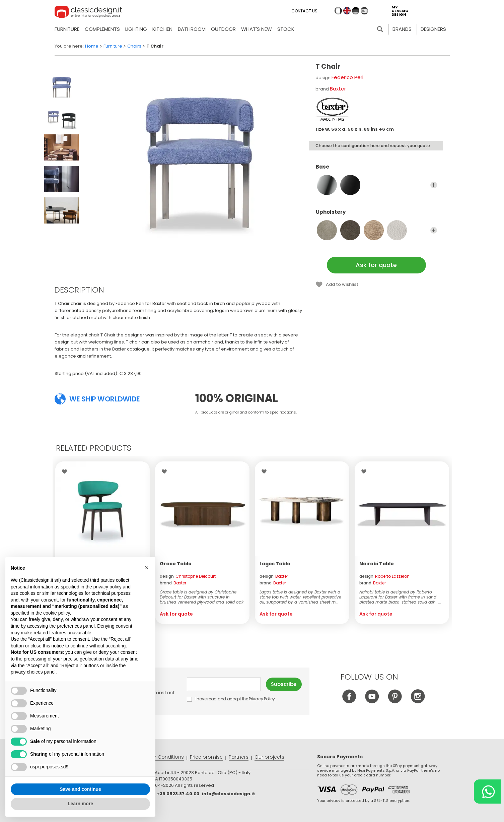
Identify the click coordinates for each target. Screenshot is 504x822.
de (356, 11)
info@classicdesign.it (229, 794)
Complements (102, 29)
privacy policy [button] (107, 587)
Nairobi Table (377, 564)
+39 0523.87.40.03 (178, 794)
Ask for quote (376, 265)
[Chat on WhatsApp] (487, 792)
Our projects (269, 757)
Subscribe (284, 684)
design (188, 576)
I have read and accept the (231, 699)
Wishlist (66, 471)
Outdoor (223, 29)
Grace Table (176, 564)
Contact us (304, 11)
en (347, 11)
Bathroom (192, 29)
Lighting (136, 29)
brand (173, 583)
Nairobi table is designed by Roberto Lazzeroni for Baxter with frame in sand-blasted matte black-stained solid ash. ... (400, 597)
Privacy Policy (262, 699)
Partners (239, 757)
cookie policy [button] (56, 613)
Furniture (67, 29)
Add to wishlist (342, 284)
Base (376, 170)
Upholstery (376, 215)
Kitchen (162, 29)
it (338, 11)
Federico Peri (347, 77)
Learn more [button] (80, 804)
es (364, 11)
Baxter (338, 89)
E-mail (224, 684)
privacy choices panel (33, 672)
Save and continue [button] (80, 789)
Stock (286, 29)
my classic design (400, 11)
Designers (433, 29)
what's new (257, 29)
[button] (147, 568)
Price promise (206, 757)
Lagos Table (275, 564)
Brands (402, 29)
